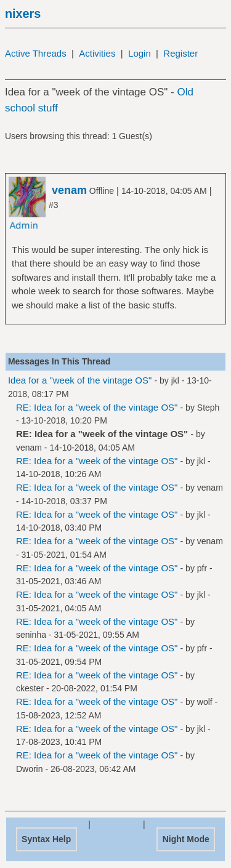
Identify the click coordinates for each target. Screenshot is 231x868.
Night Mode (186, 839)
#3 (54, 205)
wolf (205, 702)
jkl (175, 380)
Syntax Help (46, 839)
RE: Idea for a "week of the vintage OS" (97, 407)
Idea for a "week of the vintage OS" (80, 380)
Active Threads (36, 53)
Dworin (30, 769)
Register (180, 53)
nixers (23, 14)
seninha (31, 635)
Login (140, 53)
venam (29, 448)
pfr (202, 568)
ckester (30, 688)
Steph (209, 408)
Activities (97, 53)
